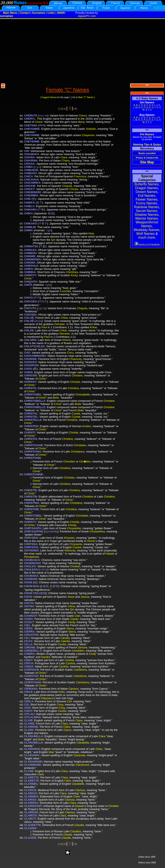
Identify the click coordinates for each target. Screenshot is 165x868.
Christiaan (80, 445)
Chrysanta (76, 544)
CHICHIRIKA (32, 183)
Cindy (92, 654)
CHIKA (28, 213)
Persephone (32, 557)
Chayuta (82, 308)
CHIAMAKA (32, 154)
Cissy (60, 705)
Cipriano (74, 689)
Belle (56, 398)
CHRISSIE (31, 375)
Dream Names (146, 192)
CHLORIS (30, 340)
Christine (77, 375)
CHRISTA (30, 388)
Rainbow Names (146, 207)
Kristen (87, 426)
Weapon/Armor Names (147, 224)
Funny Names (147, 203)
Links (51, 13)
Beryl (81, 122)
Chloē (63, 330)
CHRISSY (30, 382)
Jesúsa (85, 597)
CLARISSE (31, 812)
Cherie (39, 122)
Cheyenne (88, 135)
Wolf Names (145, 234)
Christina (73, 388)
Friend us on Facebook (147, 244)
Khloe (93, 327)
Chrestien (69, 461)
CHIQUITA (31, 282)
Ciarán (74, 619)
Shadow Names (146, 215)
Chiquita (67, 186)
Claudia (79, 825)
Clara (64, 157)
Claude (68, 835)
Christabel (82, 516)
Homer (91, 541)
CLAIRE (29, 724)
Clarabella (83, 743)
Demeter (60, 324)
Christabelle (83, 394)
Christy (72, 525)
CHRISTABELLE (35, 407)
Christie (74, 433)
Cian (78, 616)
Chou (70, 353)
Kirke (62, 692)
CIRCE (28, 692)
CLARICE (30, 790)
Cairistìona (80, 670)
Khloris (67, 340)
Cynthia (69, 660)
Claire (79, 720)
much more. (147, 237)
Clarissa (80, 790)
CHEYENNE (32, 141)
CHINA (28, 230)
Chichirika (72, 272)
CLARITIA (31, 815)
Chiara (66, 161)
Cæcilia (65, 638)
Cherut (83, 116)
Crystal (76, 413)
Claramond (82, 765)
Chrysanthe (74, 528)
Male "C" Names (86, 97)
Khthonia (70, 550)
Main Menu (10, 13)
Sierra (70, 628)
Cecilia (62, 644)
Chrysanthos (97, 531)
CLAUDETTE (32, 825)
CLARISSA (31, 803)
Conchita (65, 291)
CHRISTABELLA (35, 401)
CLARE (29, 771)
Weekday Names (147, 230)
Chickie (74, 189)
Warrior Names (146, 218)
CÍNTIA (29, 663)
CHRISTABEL (33, 394)
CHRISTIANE (32, 458)
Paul (44, 327)
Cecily (71, 622)
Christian (69, 478)
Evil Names (146, 196)
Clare (41, 774)
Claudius (76, 831)
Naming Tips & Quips (147, 144)
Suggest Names (49, 97)
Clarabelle (78, 784)
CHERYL (30, 119)
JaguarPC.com (87, 16)
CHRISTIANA (33, 452)
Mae (51, 752)
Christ (28, 278)
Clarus (67, 730)
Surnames (39, 13)
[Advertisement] (82, 51)
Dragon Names (147, 188)
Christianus (78, 452)
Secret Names (146, 211)
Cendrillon (78, 651)
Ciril (69, 701)
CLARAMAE (32, 749)
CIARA (28, 619)
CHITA (28, 285)
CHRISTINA (32, 503)
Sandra (46, 657)
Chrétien (113, 806)
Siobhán (91, 129)
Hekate (110, 554)
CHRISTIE (31, 490)
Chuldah (75, 566)
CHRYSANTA (33, 528)
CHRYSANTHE (34, 531)
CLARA (29, 730)
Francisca (80, 176)
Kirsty (74, 275)
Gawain (80, 806)
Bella (78, 404)
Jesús (71, 597)
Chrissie (75, 382)
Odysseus (47, 698)
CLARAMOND (33, 762)
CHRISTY (30, 522)
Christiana (76, 503)
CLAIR (28, 720)
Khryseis (69, 538)
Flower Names (146, 199)
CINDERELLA (33, 651)
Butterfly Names (147, 184)
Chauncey (76, 359)
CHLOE (29, 330)
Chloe (64, 318)
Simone (83, 647)
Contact (25, 13)
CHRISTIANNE (34, 474)
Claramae (79, 755)
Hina (91, 233)
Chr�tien (85, 461)
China (71, 606)
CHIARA (30, 157)
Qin (53, 240)
